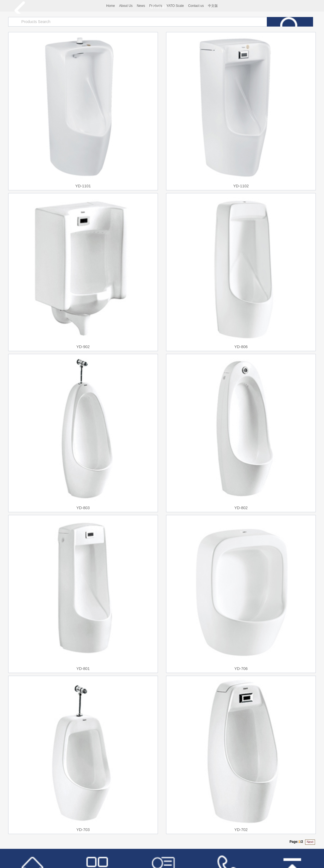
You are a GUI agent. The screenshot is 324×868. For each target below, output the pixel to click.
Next (310, 842)
